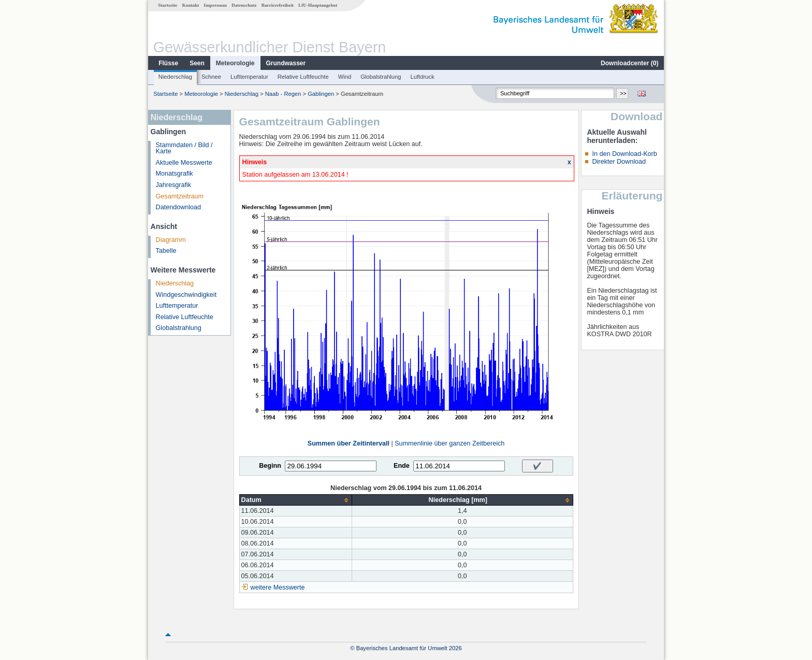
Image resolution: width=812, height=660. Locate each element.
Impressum (215, 5)
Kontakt (191, 5)
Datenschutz (244, 5)
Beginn (270, 466)
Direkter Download (619, 162)
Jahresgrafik (174, 185)
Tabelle (166, 251)
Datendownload (179, 207)
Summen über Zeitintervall (349, 443)
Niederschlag (175, 77)
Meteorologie (235, 63)
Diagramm (171, 240)
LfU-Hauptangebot (318, 5)
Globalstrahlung (381, 77)
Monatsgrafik (175, 174)
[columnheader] (295, 500)
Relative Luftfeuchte (303, 77)
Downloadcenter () (629, 63)
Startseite (168, 5)
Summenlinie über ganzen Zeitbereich (450, 443)
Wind (345, 77)
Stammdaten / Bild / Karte (184, 148)
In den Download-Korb (624, 154)
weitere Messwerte (278, 587)
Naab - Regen (283, 94)
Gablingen (321, 94)
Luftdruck (423, 77)
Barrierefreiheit (278, 5)
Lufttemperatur (249, 77)
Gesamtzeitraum (180, 196)
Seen (197, 63)
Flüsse (168, 63)
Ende (402, 466)
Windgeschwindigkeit (186, 295)
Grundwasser (286, 63)
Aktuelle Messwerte (184, 163)
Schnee (211, 77)
